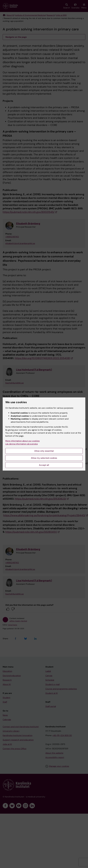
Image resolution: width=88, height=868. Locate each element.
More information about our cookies (23, 441)
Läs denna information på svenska (21, 444)
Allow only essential (44, 451)
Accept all (44, 465)
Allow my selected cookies (44, 458)
